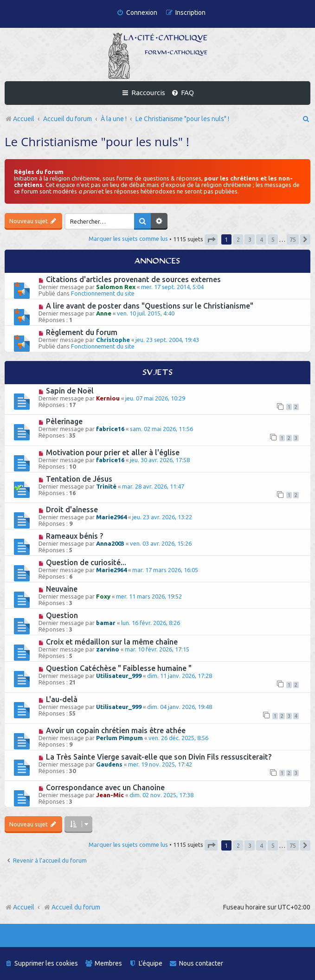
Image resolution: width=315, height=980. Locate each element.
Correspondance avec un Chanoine (105, 787)
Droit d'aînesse (72, 509)
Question (62, 615)
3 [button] (250, 239)
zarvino (108, 649)
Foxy (103, 596)
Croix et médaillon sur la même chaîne (112, 642)
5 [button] (273, 239)
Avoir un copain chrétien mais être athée (116, 730)
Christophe (113, 340)
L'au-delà (62, 699)
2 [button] (238, 239)
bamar (106, 623)
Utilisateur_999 (119, 676)
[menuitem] (137, 13)
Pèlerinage (64, 421)
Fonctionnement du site (103, 293)
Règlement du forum (82, 332)
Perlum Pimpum (119, 738)
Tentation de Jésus (79, 479)
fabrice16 (110, 429)
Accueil (24, 907)
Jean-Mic (110, 795)
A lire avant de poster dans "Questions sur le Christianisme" (150, 306)
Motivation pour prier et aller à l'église (113, 452)
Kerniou (108, 398)
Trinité (106, 486)
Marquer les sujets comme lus (128, 239)
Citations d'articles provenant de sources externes (133, 279)
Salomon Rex (116, 287)
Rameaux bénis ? (74, 536)
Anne (104, 313)
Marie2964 (111, 517)
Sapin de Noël (70, 391)
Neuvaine (62, 589)
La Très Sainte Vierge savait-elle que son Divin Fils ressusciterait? (159, 757)
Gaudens (109, 764)
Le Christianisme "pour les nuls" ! (97, 142)
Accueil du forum (72, 907)
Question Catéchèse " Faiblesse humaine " (119, 668)
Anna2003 (110, 543)
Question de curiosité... (86, 562)
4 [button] (261, 239)
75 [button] (293, 239)
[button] (211, 240)
